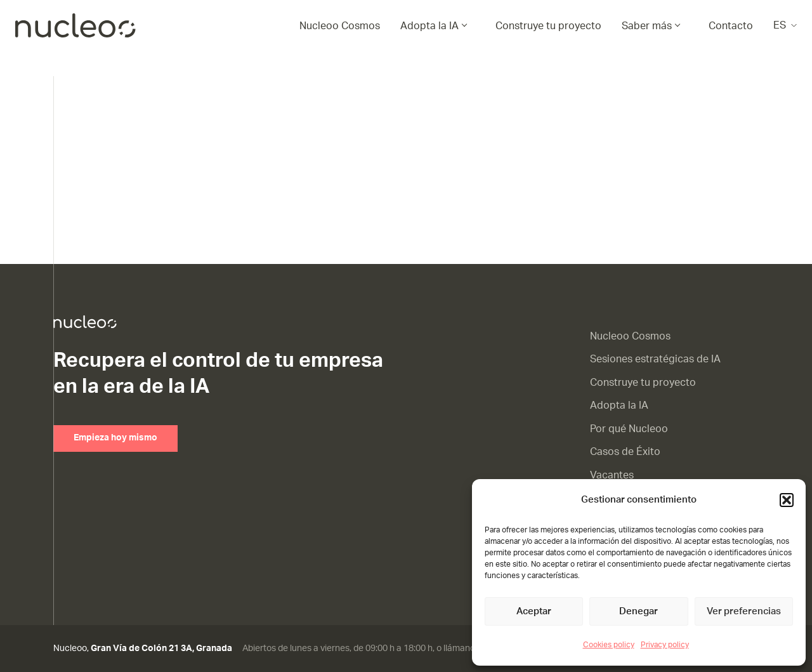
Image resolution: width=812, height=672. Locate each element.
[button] (787, 500)
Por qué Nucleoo (629, 429)
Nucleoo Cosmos (340, 26)
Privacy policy (665, 645)
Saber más (647, 26)
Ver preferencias (744, 611)
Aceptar (534, 611)
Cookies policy (609, 645)
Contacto (731, 26)
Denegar (638, 611)
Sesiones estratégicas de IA (655, 359)
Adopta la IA (429, 26)
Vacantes (612, 475)
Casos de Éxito (625, 452)
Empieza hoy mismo (115, 438)
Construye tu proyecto (548, 26)
